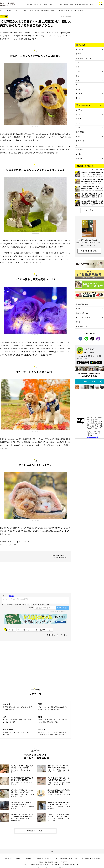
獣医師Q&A (78, 4)
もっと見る (89, 210)
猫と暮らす (80, 49)
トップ (2, 10)
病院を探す (85, 4)
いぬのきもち (29, 858)
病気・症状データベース (84, 58)
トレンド (34, 630)
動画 (78, 76)
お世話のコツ (52, 4)
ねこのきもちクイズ (82, 313)
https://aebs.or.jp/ (92, 437)
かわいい (79, 119)
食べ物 (45, 4)
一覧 (100, 105)
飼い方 (78, 114)
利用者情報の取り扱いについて (70, 858)
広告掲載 (38, 858)
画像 (78, 80)
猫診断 (78, 322)
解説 (78, 85)
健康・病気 (80, 150)
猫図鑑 (72, 4)
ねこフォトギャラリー (83, 317)
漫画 (78, 67)
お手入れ (79, 110)
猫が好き (9, 10)
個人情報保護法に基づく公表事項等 (56, 862)
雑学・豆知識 (80, 132)
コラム (50, 630)
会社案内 (40, 862)
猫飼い (42, 630)
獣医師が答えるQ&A (82, 304)
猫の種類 (79, 93)
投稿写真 (66, 4)
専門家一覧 (86, 858)
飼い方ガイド (93, 4)
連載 (35, 4)
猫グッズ (79, 136)
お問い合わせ (96, 858)
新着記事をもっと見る (35, 831)
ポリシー (55, 858)
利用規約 (47, 858)
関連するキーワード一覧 (56, 635)
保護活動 (79, 158)
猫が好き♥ (79, 54)
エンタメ (60, 4)
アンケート (80, 98)
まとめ (78, 89)
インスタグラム (27, 10)
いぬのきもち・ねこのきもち (13, 858)
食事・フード (80, 141)
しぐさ (78, 145)
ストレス (79, 123)
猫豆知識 (29, 4)
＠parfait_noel (35, 126)
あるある (79, 128)
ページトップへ (52, 851)
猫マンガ (40, 4)
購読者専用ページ (82, 326)
